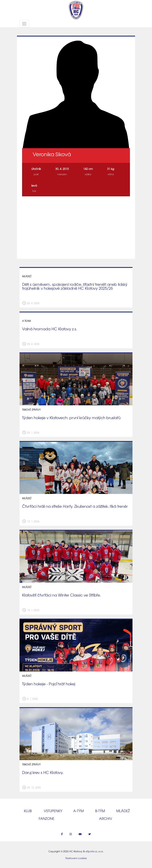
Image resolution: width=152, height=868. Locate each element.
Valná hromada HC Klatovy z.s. (50, 329)
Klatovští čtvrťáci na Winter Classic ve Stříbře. (62, 595)
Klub (28, 811)
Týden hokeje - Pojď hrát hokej (49, 684)
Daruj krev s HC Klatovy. (43, 772)
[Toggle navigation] (24, 24)
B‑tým (100, 811)
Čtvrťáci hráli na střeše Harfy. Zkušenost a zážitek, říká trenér (75, 506)
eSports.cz (91, 851)
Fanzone (47, 818)
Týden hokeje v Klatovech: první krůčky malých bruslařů (71, 418)
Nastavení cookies (76, 858)
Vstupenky (53, 811)
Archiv (106, 818)
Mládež (123, 811)
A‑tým (78, 811)
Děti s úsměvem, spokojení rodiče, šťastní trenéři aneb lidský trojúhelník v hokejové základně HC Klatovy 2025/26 (75, 286)
